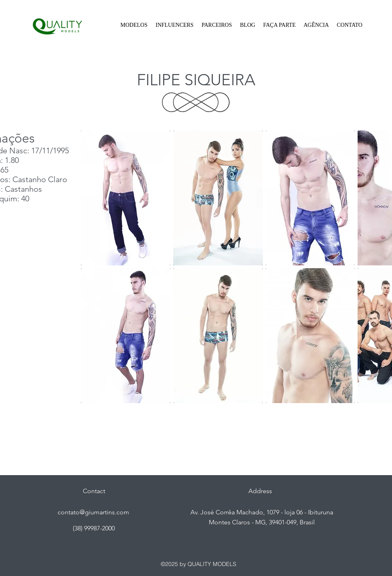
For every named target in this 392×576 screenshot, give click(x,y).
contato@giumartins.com (93, 512)
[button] (134, 25)
